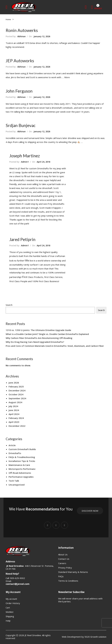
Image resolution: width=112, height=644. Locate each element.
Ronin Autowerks (22, 30)
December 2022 (17, 426)
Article (12, 445)
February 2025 (16, 387)
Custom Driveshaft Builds (22, 449)
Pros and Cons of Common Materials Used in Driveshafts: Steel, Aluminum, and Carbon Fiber (55, 346)
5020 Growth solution (95, 637)
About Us (63, 554)
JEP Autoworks (20, 61)
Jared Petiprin (22, 239)
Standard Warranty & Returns (73, 572)
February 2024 (16, 418)
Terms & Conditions (68, 581)
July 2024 (13, 406)
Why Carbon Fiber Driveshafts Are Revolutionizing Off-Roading (39, 338)
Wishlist (10, 612)
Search (9, 305)
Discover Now (90, 511)
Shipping (10, 616)
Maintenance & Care (19, 465)
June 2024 (14, 410)
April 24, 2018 (43, 162)
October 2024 (16, 394)
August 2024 (15, 402)
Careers (62, 563)
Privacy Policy (65, 568)
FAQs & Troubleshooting (22, 457)
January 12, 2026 (42, 36)
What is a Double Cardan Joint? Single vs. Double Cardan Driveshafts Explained (47, 334)
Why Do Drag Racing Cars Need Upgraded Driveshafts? (35, 342)
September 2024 (17, 398)
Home (8, 19)
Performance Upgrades (21, 477)
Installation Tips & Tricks (22, 461)
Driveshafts (15, 453)
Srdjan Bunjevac (21, 125)
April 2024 (14, 414)
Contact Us (64, 559)
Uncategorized (17, 485)
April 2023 (14, 422)
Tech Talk (14, 481)
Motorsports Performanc (22, 469)
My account (11, 599)
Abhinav (21, 36)
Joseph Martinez (25, 156)
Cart (8, 608)
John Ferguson (19, 91)
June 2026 (14, 383)
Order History (13, 603)
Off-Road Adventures (20, 473)
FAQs (61, 576)
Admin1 (25, 162)
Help (8, 621)
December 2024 (17, 390)
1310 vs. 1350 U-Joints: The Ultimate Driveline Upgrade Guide (38, 330)
